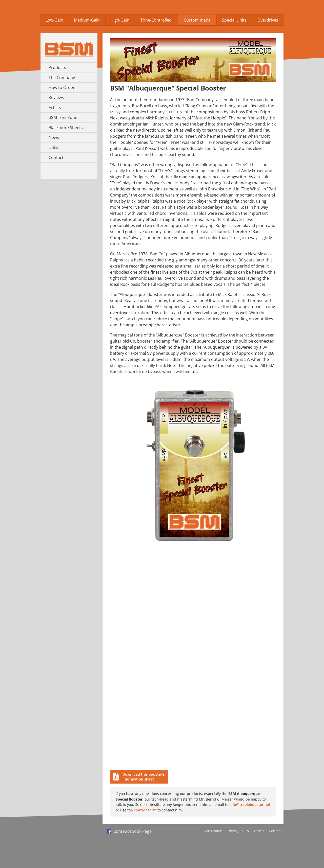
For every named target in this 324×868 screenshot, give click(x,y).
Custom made (197, 20)
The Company (62, 78)
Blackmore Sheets (66, 128)
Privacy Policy (238, 831)
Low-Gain (54, 20)
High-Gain (120, 20)
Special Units (234, 20)
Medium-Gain (87, 20)
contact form (145, 810)
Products (57, 67)
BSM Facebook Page (129, 831)
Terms (259, 831)
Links (53, 147)
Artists (55, 108)
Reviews (56, 97)
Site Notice (213, 831)
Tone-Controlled (156, 20)
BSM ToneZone (63, 117)
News (54, 137)
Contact (56, 157)
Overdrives (268, 20)
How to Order (62, 87)
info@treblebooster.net (250, 804)
